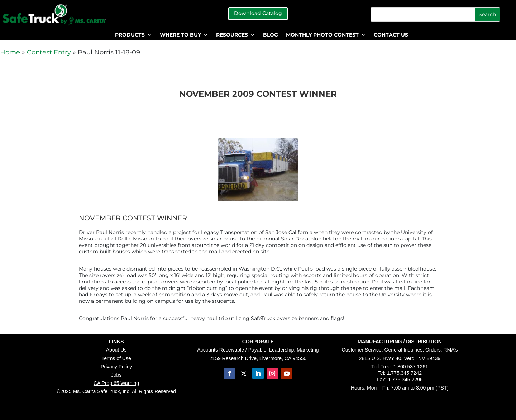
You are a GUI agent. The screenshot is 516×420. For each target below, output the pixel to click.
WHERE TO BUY (180, 35)
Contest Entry (49, 52)
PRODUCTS (130, 35)
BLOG (271, 35)
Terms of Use (116, 358)
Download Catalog (258, 13)
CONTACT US (391, 35)
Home (10, 52)
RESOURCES (232, 35)
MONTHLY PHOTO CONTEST (322, 35)
